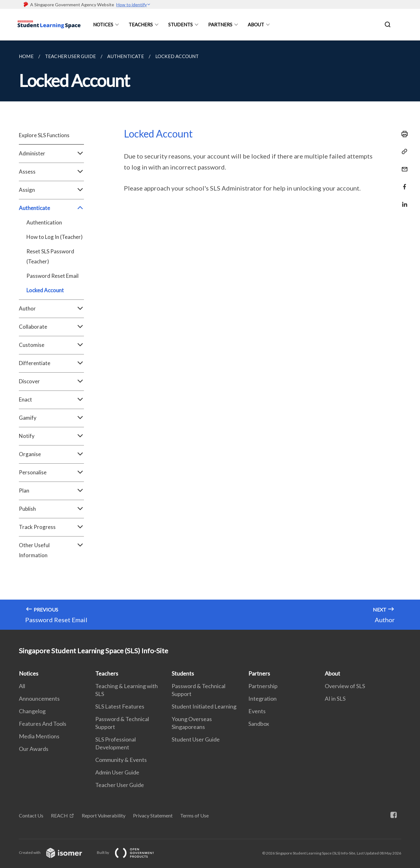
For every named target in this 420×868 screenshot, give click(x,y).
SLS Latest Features (120, 706)
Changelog (32, 711)
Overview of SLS (345, 686)
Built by (130, 852)
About (256, 24)
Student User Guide (196, 739)
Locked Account (45, 290)
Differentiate (51, 363)
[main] (210, 335)
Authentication (44, 222)
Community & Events (121, 760)
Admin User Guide (117, 772)
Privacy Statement (153, 815)
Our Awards (34, 749)
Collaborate (51, 327)
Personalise (51, 472)
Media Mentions (39, 736)
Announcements (39, 698)
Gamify (51, 418)
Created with (55, 852)
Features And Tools (43, 724)
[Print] (403, 134)
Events (257, 711)
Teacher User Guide (120, 785)
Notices (103, 24)
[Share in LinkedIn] (403, 200)
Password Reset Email (52, 276)
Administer (51, 154)
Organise (51, 454)
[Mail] (403, 165)
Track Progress (51, 527)
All (22, 686)
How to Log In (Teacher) (55, 237)
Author (51, 309)
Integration (262, 698)
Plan (51, 491)
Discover (51, 381)
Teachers (141, 24)
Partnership (263, 686)
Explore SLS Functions (44, 135)
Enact (51, 400)
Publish (51, 509)
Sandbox (259, 724)
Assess (51, 172)
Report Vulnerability (104, 815)
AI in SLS (335, 698)
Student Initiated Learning (204, 706)
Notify (51, 436)
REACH (59, 815)
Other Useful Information (51, 550)
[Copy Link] (403, 152)
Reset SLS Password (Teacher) (50, 256)
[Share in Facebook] (403, 183)
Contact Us (31, 815)
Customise (51, 345)
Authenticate (51, 208)
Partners (220, 24)
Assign (51, 190)
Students (180, 24)
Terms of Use (194, 815)
